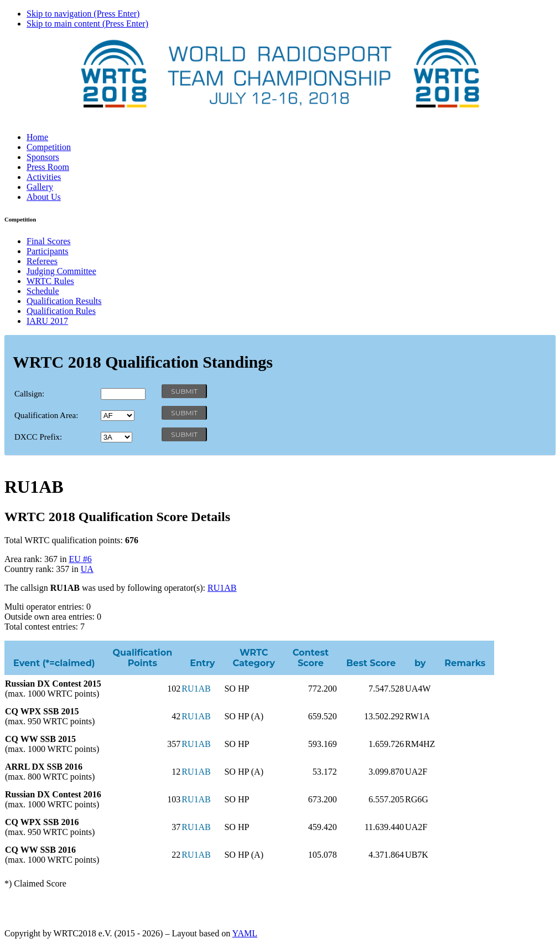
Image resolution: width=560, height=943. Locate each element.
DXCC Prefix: (38, 437)
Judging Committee (61, 271)
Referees (42, 261)
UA (87, 569)
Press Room (48, 167)
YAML (245, 933)
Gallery (40, 187)
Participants (48, 251)
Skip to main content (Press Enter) (87, 24)
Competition (49, 147)
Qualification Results (64, 301)
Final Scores (49, 241)
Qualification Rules (61, 311)
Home (37, 137)
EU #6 (80, 559)
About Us (44, 197)
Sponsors (43, 157)
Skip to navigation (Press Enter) (83, 14)
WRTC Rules (50, 281)
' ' (118, 416)
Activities (44, 177)
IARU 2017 (47, 321)
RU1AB (222, 588)
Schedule (43, 291)
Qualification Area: (46, 415)
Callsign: (29, 394)
